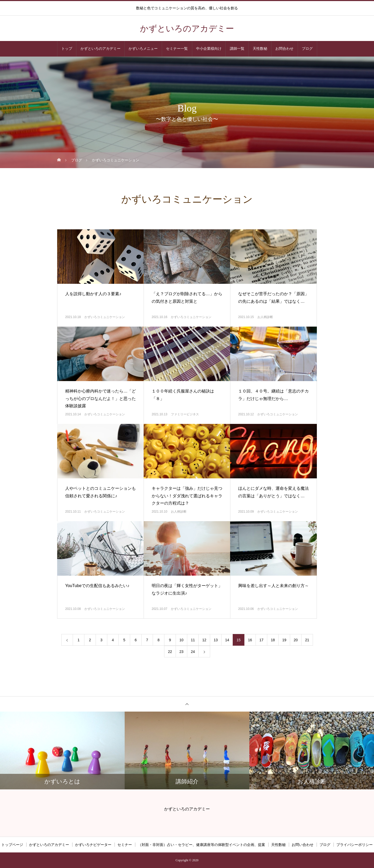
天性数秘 (260, 49)
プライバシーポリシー (355, 845)
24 (193, 652)
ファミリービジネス (185, 414)
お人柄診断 (265, 317)
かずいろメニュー (143, 49)
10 (182, 640)
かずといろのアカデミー (101, 49)
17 (262, 640)
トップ (67, 49)
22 (170, 652)
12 (204, 640)
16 (250, 640)
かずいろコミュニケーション (105, 317)
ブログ (307, 49)
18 (273, 640)
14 (227, 640)
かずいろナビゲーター (93, 845)
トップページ (12, 845)
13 (216, 640)
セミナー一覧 (177, 49)
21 (307, 640)
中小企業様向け (209, 49)
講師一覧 (237, 49)
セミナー (125, 845)
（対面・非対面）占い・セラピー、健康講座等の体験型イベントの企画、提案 (202, 845)
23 (182, 652)
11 (193, 640)
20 (296, 640)
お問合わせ (284, 49)
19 (284, 640)
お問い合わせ (303, 845)
